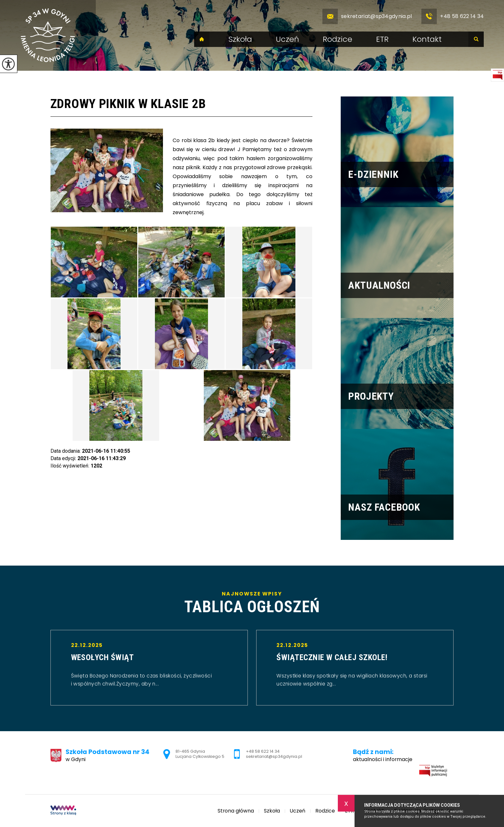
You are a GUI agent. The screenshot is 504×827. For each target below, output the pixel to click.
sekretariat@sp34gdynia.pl (367, 16)
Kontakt (427, 39)
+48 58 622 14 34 (453, 16)
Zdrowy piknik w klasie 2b (128, 104)
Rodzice (337, 39)
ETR (382, 39)
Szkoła (240, 39)
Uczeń (287, 39)
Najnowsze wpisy (252, 603)
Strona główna (202, 39)
